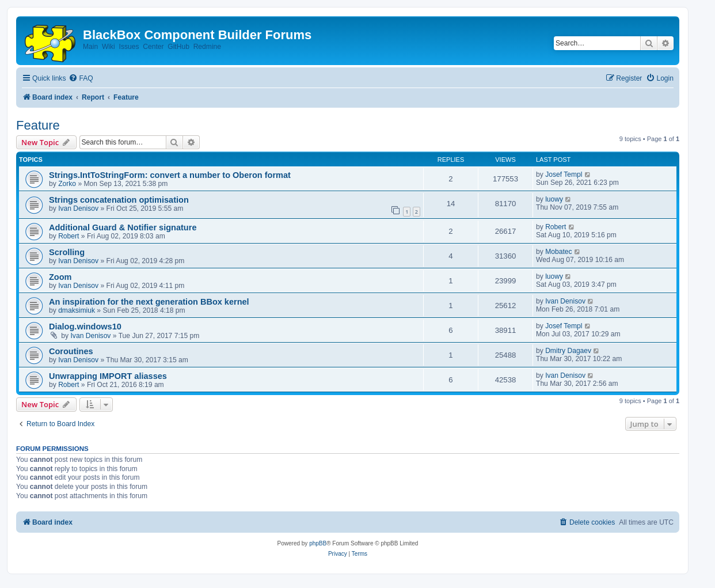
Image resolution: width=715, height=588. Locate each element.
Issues (129, 47)
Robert (69, 236)
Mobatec (558, 252)
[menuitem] (81, 79)
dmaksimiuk (77, 310)
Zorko (67, 184)
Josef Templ (564, 174)
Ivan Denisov (78, 208)
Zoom (60, 277)
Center (153, 47)
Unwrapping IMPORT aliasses (108, 376)
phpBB (318, 543)
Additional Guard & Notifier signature (123, 227)
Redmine (207, 47)
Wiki (109, 47)
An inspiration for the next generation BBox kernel (149, 302)
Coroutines (71, 351)
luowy (554, 199)
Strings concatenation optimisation (119, 200)
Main (90, 47)
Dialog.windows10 (85, 327)
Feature (38, 125)
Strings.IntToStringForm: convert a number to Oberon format (170, 175)
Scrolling (67, 252)
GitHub (178, 47)
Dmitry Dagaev (568, 351)
